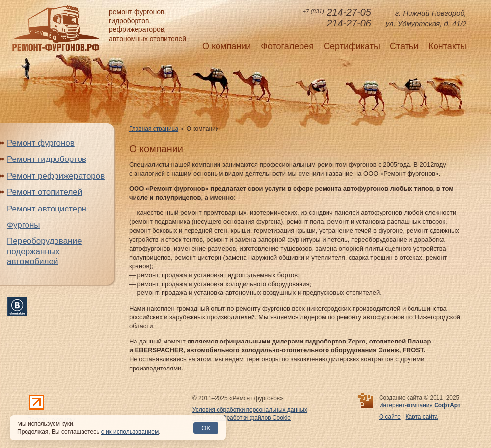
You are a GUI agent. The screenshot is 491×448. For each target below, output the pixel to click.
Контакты (447, 46)
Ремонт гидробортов (47, 159)
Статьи (404, 46)
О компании (227, 46)
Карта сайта (422, 417)
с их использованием (130, 432)
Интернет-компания (420, 405)
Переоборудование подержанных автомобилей (44, 251)
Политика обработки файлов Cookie (242, 418)
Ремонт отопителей (44, 192)
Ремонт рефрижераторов (56, 176)
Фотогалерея (287, 46)
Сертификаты (352, 46)
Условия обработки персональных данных (250, 410)
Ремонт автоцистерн (47, 209)
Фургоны (24, 225)
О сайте (390, 417)
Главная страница (154, 129)
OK (206, 428)
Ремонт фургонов (41, 143)
